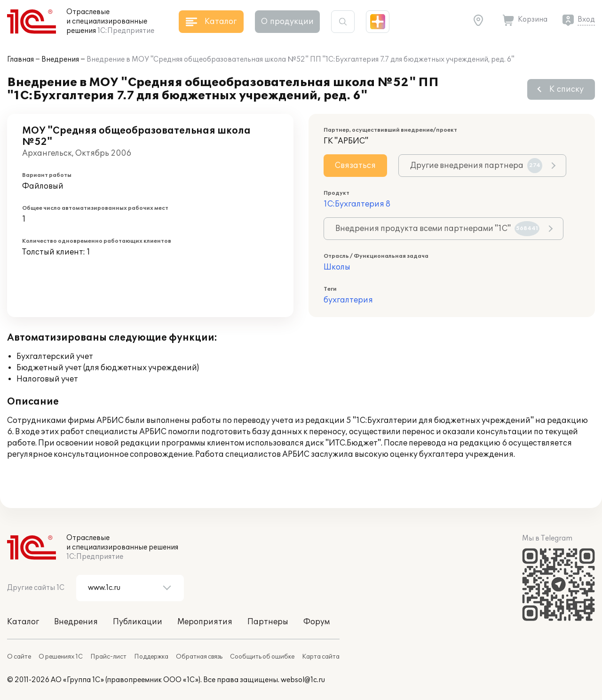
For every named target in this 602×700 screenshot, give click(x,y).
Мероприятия (205, 622)
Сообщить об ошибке (262, 657)
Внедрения (60, 60)
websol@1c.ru (303, 680)
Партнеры (268, 622)
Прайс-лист (108, 657)
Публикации (138, 622)
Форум (317, 622)
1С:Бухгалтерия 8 (357, 204)
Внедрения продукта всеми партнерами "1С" (437, 229)
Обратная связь (199, 657)
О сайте (19, 657)
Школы (337, 267)
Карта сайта (321, 657)
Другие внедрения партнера (476, 166)
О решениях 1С (61, 657)
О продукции (287, 22)
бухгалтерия (348, 300)
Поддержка (151, 657)
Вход (586, 20)
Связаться (355, 166)
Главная (20, 60)
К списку (566, 89)
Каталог (23, 622)
